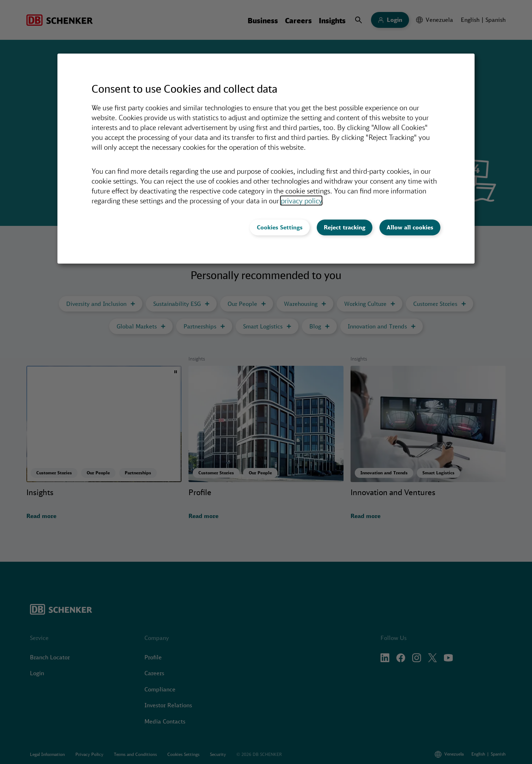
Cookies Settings (280, 227)
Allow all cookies (410, 227)
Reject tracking (345, 227)
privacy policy (301, 201)
